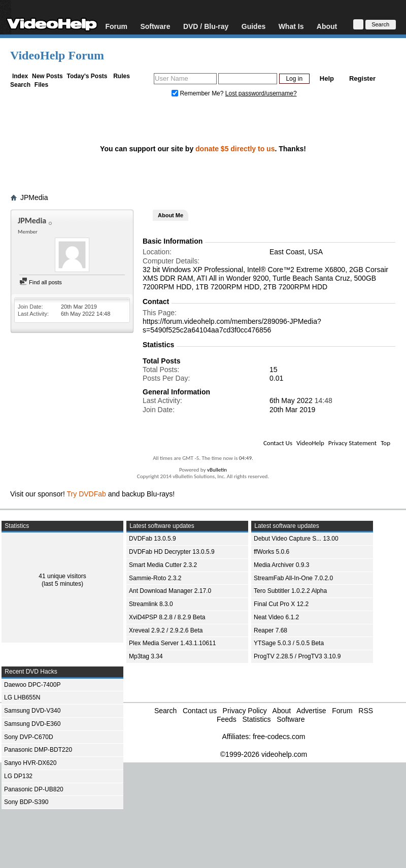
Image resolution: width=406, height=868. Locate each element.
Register (362, 78)
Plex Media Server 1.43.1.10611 (172, 643)
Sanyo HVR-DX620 (30, 763)
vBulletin (217, 470)
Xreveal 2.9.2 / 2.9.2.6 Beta (166, 630)
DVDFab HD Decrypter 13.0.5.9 (172, 552)
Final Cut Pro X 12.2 (281, 604)
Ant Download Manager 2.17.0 (170, 591)
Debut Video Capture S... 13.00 (296, 539)
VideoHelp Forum (57, 55)
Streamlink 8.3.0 (151, 604)
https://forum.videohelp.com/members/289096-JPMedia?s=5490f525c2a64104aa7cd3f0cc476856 (232, 326)
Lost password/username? (261, 93)
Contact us (200, 711)
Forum (116, 26)
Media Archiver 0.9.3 (281, 565)
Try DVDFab (87, 494)
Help (327, 78)
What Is (291, 26)
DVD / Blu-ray (206, 26)
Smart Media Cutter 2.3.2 (163, 565)
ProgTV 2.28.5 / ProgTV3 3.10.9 (297, 656)
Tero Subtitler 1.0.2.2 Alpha (290, 591)
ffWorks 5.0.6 (272, 552)
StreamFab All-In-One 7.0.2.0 (293, 578)
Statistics (256, 719)
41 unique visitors (62, 576)
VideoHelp (310, 443)
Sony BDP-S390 (26, 802)
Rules (122, 76)
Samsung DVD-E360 (32, 724)
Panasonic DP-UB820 (34, 789)
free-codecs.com (279, 737)
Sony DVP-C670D (29, 737)
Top (385, 443)
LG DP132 (18, 776)
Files (41, 85)
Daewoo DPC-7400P (32, 685)
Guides (253, 26)
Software (155, 26)
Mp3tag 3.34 (146, 656)
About (327, 26)
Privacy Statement (352, 443)
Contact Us (278, 443)
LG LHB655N (22, 697)
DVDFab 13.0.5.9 (153, 539)
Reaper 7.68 (270, 630)
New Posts (47, 76)
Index (20, 76)
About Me (171, 215)
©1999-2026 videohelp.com (264, 754)
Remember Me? (198, 93)
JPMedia (34, 197)
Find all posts (41, 282)
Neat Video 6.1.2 (276, 617)
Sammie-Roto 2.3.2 (155, 578)
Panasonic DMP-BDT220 (38, 750)
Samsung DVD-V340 (32, 711)
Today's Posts (87, 76)
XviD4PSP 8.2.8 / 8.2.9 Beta (167, 617)
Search (20, 85)
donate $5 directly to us (235, 149)
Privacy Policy (245, 711)
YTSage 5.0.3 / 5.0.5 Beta (289, 643)
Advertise (311, 711)
